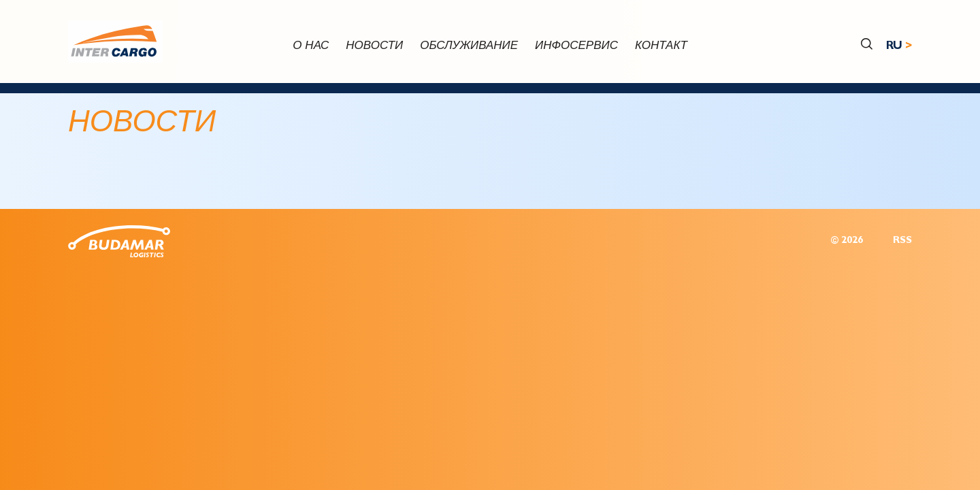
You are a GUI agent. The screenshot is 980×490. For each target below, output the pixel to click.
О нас (311, 47)
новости (374, 47)
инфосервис (576, 47)
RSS (902, 241)
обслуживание (469, 47)
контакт (661, 47)
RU (894, 47)
